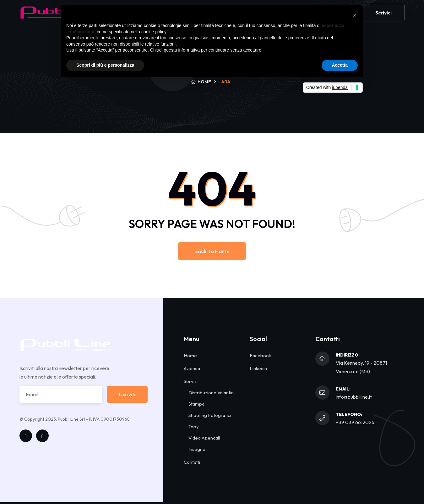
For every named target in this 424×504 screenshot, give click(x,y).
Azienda (192, 368)
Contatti (192, 462)
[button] (355, 15)
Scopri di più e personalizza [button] (105, 65)
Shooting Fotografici (210, 415)
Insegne (197, 449)
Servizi (191, 381)
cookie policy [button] (154, 32)
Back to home (212, 251)
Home (190, 355)
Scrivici (383, 17)
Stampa (196, 404)
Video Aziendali (204, 438)
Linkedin (258, 368)
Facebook (260, 355)
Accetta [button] (340, 65)
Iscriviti (127, 394)
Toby (194, 426)
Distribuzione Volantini (212, 393)
